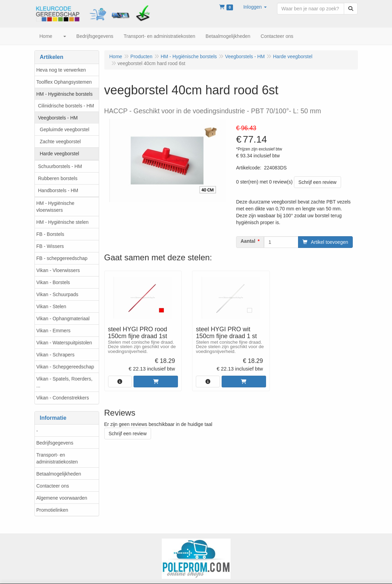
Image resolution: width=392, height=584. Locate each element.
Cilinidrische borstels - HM (66, 106)
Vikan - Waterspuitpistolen (64, 343)
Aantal (248, 241)
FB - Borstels (50, 234)
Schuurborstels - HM (60, 166)
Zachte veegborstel (60, 142)
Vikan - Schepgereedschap (65, 367)
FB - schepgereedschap (62, 258)
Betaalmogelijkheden (59, 474)
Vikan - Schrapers (56, 355)
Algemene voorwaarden (62, 498)
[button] (255, 7)
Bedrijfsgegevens (55, 443)
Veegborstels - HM (58, 118)
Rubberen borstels (58, 178)
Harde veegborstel (60, 154)
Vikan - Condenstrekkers (63, 398)
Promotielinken (52, 510)
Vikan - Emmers (54, 331)
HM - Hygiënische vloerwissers (55, 207)
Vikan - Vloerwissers (58, 270)
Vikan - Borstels (53, 282)
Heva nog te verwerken (61, 70)
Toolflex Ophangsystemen (64, 82)
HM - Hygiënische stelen (63, 222)
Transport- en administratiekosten (57, 458)
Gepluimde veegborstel (65, 129)
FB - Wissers (50, 246)
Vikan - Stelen (51, 306)
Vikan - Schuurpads (57, 294)
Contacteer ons (53, 486)
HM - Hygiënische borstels (65, 94)
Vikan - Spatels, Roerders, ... (65, 382)
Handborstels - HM (58, 190)
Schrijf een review (317, 182)
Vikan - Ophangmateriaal (63, 319)
